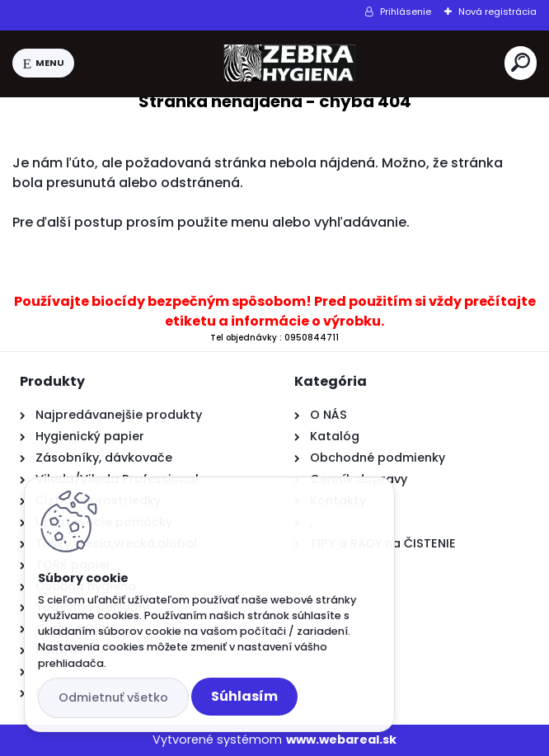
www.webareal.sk (341, 740)
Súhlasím (244, 696)
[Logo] (289, 63)
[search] (521, 62)
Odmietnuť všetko (113, 697)
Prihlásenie (406, 12)
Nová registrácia (497, 12)
